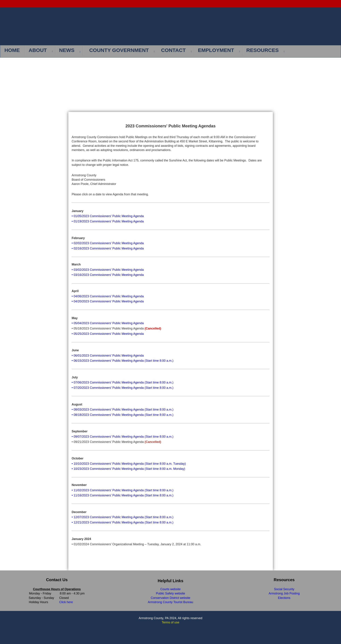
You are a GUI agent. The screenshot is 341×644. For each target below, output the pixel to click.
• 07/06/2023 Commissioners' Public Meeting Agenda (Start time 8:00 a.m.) (123, 382)
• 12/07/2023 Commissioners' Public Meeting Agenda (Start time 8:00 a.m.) (123, 517)
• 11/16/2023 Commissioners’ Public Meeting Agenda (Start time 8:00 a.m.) (123, 495)
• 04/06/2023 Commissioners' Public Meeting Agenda (108, 296)
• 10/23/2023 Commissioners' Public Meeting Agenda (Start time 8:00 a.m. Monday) (128, 469)
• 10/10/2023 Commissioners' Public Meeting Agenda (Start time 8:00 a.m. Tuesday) (129, 464)
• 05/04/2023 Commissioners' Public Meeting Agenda (108, 323)
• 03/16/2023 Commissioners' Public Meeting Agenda (108, 275)
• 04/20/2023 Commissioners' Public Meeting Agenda (108, 301)
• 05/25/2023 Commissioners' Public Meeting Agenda (108, 334)
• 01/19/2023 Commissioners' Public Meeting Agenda (108, 221)
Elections (284, 598)
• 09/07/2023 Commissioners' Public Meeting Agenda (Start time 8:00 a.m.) (123, 437)
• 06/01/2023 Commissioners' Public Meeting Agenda (108, 356)
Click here (66, 602)
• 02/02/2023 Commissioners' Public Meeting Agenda (108, 243)
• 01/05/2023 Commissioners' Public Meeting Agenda (108, 216)
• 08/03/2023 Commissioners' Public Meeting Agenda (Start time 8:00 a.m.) (123, 410)
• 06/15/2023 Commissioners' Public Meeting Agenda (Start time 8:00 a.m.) (123, 361)
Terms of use (170, 622)
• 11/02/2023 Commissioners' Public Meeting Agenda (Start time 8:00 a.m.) (123, 490)
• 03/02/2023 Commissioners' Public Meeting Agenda (108, 270)
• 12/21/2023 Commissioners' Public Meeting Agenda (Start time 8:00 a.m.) (123, 522)
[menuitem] (13, 50)
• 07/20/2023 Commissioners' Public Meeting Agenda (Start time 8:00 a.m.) (123, 388)
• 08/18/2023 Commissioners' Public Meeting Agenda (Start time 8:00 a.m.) (123, 415)
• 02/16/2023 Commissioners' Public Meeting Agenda (108, 248)
